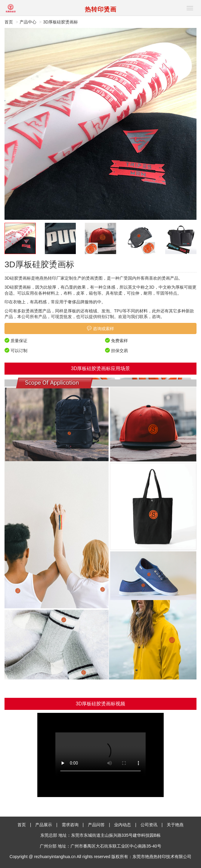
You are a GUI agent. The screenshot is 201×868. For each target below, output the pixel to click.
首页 (9, 22)
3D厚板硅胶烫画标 (60, 22)
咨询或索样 (100, 328)
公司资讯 (149, 825)
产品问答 (96, 825)
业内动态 (122, 825)
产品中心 (28, 22)
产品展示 (44, 825)
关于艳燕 (175, 825)
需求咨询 (70, 825)
